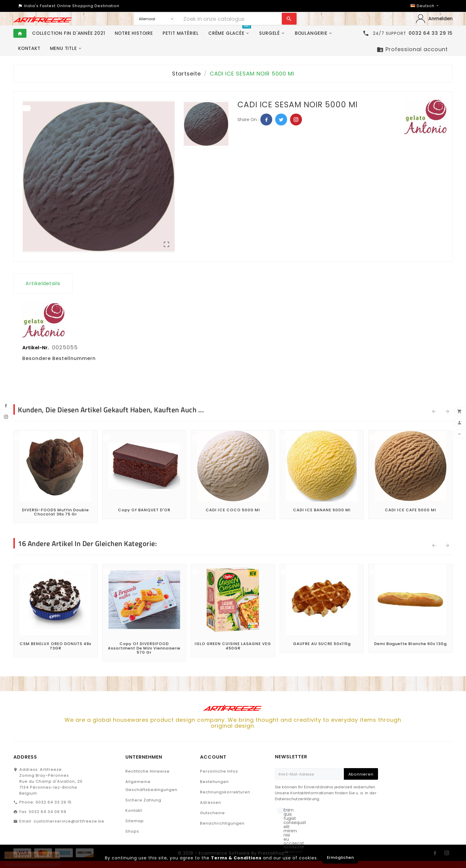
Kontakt (134, 810)
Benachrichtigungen (222, 823)
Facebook (266, 119)
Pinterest (296, 119)
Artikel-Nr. (36, 348)
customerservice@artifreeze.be (69, 821)
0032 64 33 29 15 (54, 802)
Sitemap (135, 821)
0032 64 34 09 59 (48, 812)
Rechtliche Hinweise (148, 771)
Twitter (281, 119)
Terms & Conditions (236, 858)
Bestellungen (214, 782)
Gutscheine (212, 813)
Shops (132, 831)
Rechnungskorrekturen (225, 792)
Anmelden (440, 19)
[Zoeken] (231, 19)
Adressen (211, 802)
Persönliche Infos (219, 771)
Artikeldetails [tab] (43, 283)
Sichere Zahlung (143, 800)
